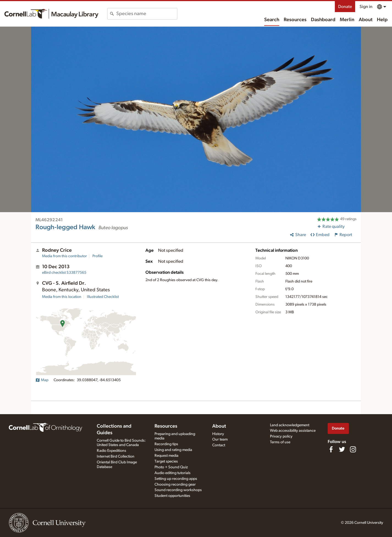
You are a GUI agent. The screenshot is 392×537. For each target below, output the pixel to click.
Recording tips (166, 444)
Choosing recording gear (175, 485)
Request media (166, 456)
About (366, 20)
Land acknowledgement (290, 425)
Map (42, 380)
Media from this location (62, 297)
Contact (219, 445)
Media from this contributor (64, 256)
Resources (295, 20)
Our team (220, 439)
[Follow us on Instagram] (353, 449)
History (218, 434)
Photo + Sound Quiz (171, 467)
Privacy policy (281, 436)
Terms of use (280, 442)
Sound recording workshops (178, 490)
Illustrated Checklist (103, 297)
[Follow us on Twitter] (342, 449)
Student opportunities (172, 496)
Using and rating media (173, 450)
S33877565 (64, 273)
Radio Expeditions (111, 451)
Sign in (366, 7)
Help (382, 20)
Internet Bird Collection (116, 456)
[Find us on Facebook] (331, 449)
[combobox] (147, 14)
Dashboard (323, 20)
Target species (166, 461)
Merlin (347, 20)
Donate (345, 7)
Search (272, 20)
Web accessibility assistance (293, 431)
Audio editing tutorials (172, 473)
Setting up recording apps (176, 479)
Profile (97, 256)
